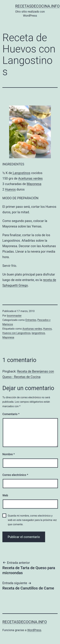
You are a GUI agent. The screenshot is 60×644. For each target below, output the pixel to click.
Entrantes (31, 320)
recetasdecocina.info (37, 6)
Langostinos (21, 173)
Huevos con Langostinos (16, 333)
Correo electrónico (15, 475)
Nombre (9, 454)
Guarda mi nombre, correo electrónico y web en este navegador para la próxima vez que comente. (32, 520)
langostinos (38, 333)
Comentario (11, 414)
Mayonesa (34, 184)
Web (5, 495)
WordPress (34, 630)
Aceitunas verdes (30, 178)
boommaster (14, 316)
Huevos (10, 189)
